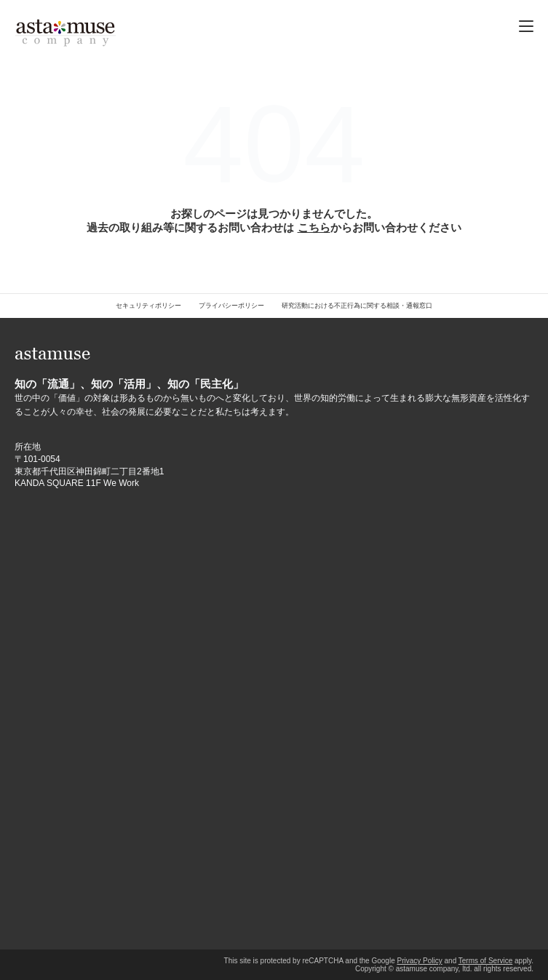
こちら (314, 227)
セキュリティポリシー (148, 306)
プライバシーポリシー (231, 306)
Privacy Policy (419, 961)
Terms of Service (485, 961)
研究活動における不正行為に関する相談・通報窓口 (357, 306)
